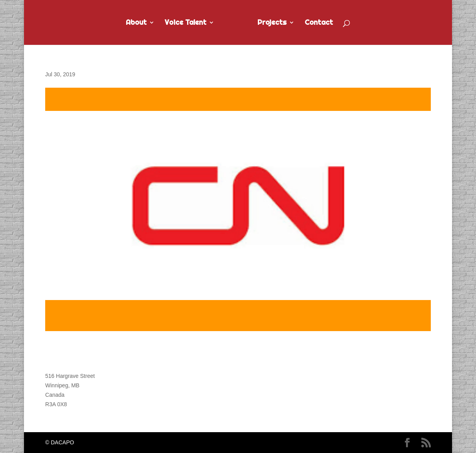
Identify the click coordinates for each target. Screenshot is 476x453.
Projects (272, 23)
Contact (319, 23)
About (136, 23)
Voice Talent (186, 23)
